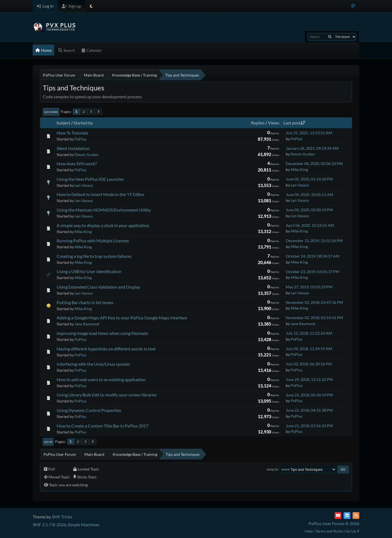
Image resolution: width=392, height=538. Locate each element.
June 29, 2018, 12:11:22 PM (309, 379)
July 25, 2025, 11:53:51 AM (309, 133)
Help (309, 531)
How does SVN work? (77, 163)
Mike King (299, 169)
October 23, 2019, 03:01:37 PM (313, 272)
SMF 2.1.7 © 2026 (49, 525)
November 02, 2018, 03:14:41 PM (314, 318)
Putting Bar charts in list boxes (85, 302)
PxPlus (80, 139)
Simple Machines (84, 525)
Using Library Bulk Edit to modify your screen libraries (107, 395)
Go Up (48, 442)
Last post (294, 123)
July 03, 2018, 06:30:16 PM (309, 364)
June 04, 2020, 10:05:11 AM (310, 195)
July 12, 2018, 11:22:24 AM (309, 333)
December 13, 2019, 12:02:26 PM (314, 241)
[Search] (330, 37)
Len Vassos (84, 185)
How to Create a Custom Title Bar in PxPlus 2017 (102, 426)
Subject (63, 123)
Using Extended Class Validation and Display (98, 287)
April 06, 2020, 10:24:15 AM (310, 225)
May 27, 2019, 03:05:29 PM (309, 287)
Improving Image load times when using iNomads (102, 333)
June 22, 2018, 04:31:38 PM (309, 410)
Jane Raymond (87, 324)
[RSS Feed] (356, 516)
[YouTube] (338, 516)
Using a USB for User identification (89, 271)
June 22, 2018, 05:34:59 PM (309, 395)
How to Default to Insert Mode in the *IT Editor (101, 194)
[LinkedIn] (347, 516)
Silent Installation (73, 148)
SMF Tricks (62, 517)
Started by (83, 123)
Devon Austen (87, 155)
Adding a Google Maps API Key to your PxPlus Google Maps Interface (122, 318)
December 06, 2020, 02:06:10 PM (314, 163)
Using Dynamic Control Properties (89, 410)
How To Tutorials (72, 133)
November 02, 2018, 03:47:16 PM (314, 302)
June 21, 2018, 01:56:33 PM (309, 426)
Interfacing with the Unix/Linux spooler (93, 364)
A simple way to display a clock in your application (103, 225)
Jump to (272, 469)
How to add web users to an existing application (101, 379)
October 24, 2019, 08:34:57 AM (313, 256)
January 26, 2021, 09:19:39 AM (312, 148)
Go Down (51, 112)
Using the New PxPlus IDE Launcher (90, 179)
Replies (258, 123)
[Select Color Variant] (353, 6)
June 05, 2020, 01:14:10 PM (309, 179)
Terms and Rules (329, 531)
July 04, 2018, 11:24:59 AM (309, 349)
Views (274, 123)
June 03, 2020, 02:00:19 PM (309, 210)
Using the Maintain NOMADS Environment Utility (104, 210)
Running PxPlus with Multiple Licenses (93, 241)
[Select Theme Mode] (91, 6)
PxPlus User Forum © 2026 (334, 523)
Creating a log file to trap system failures (94, 256)
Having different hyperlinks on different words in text (106, 349)
